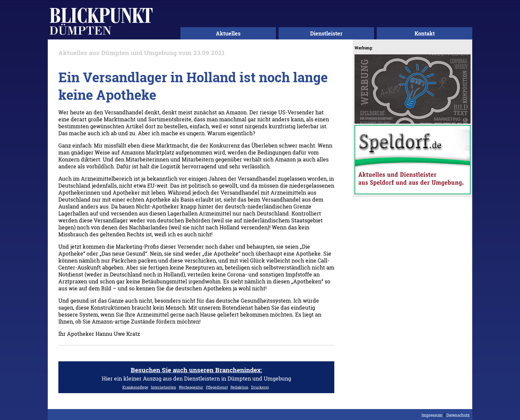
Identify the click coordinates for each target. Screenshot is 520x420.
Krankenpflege (135, 387)
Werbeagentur (191, 387)
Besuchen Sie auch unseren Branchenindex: (196, 370)
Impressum (432, 415)
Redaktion (239, 387)
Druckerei (260, 387)
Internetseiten (163, 387)
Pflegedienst (217, 387)
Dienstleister (326, 33)
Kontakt (425, 33)
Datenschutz (458, 415)
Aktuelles (228, 33)
